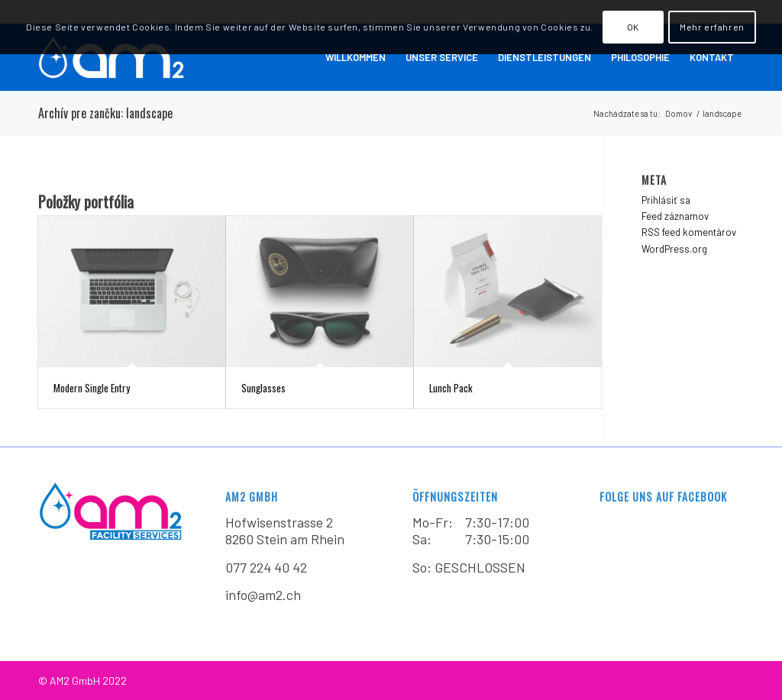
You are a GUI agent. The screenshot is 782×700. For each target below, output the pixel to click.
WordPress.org (674, 249)
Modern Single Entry (92, 388)
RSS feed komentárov (689, 232)
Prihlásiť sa (666, 200)
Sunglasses (263, 388)
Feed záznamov (675, 216)
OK (633, 27)
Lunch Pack (451, 388)
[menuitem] (355, 57)
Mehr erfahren (712, 27)
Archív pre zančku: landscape (105, 113)
